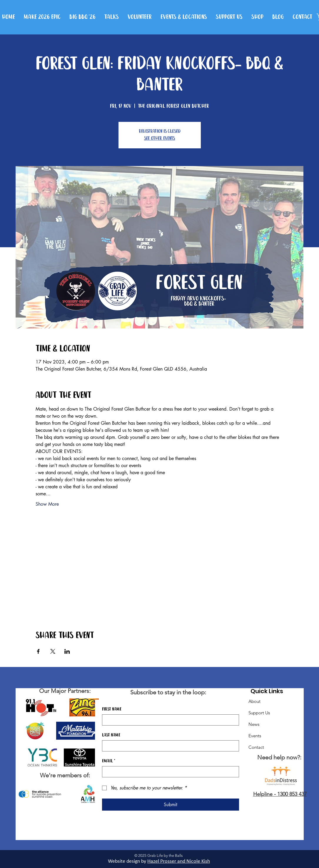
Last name (111, 735)
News (254, 724)
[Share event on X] (53, 651)
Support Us (259, 713)
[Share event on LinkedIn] (67, 651)
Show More (47, 504)
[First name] (169, 720)
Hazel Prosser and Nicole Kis (177, 861)
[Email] (169, 772)
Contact (256, 747)
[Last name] (169, 746)
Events (255, 736)
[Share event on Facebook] (38, 651)
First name (112, 709)
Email (109, 761)
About (254, 701)
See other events (159, 138)
